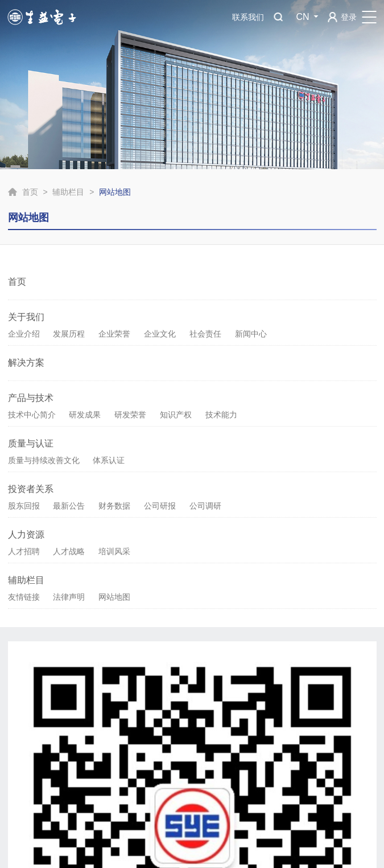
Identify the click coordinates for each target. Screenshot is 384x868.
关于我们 (26, 317)
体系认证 (109, 460)
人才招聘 (24, 551)
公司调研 (205, 506)
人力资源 (26, 535)
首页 (30, 192)
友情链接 (24, 597)
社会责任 (205, 334)
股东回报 (24, 506)
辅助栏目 (68, 192)
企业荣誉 (114, 334)
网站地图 (114, 597)
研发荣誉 (130, 415)
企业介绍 (24, 334)
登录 (349, 17)
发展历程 (69, 334)
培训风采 (114, 551)
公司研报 (160, 506)
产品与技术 (31, 398)
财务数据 (114, 506)
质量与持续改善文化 (44, 460)
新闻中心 (251, 334)
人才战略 (69, 551)
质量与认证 (31, 443)
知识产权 (176, 415)
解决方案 (26, 363)
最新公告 (69, 506)
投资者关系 (31, 489)
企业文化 (160, 334)
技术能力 (221, 415)
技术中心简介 (32, 415)
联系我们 (248, 17)
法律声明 (69, 597)
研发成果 (85, 415)
